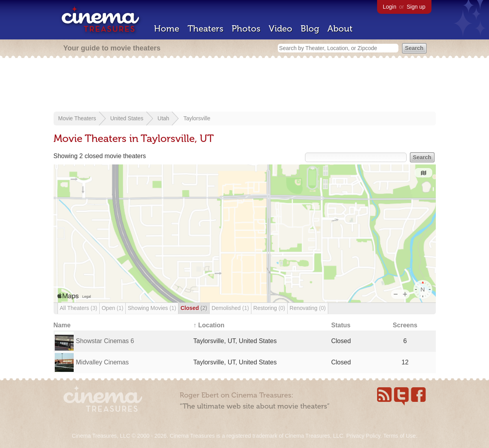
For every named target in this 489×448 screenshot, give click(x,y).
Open (112, 308)
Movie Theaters (77, 118)
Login (390, 7)
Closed (194, 308)
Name (62, 325)
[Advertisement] (245, 86)
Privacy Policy (363, 436)
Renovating (308, 308)
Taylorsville (197, 118)
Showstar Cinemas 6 (105, 341)
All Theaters (79, 308)
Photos (246, 29)
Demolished (230, 308)
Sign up (416, 7)
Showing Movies (152, 308)
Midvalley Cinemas (102, 362)
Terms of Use (399, 436)
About (340, 29)
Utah (164, 118)
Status (341, 325)
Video (281, 29)
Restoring (269, 308)
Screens (405, 325)
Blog (310, 29)
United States (127, 118)
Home (167, 29)
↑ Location (209, 325)
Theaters (205, 29)
